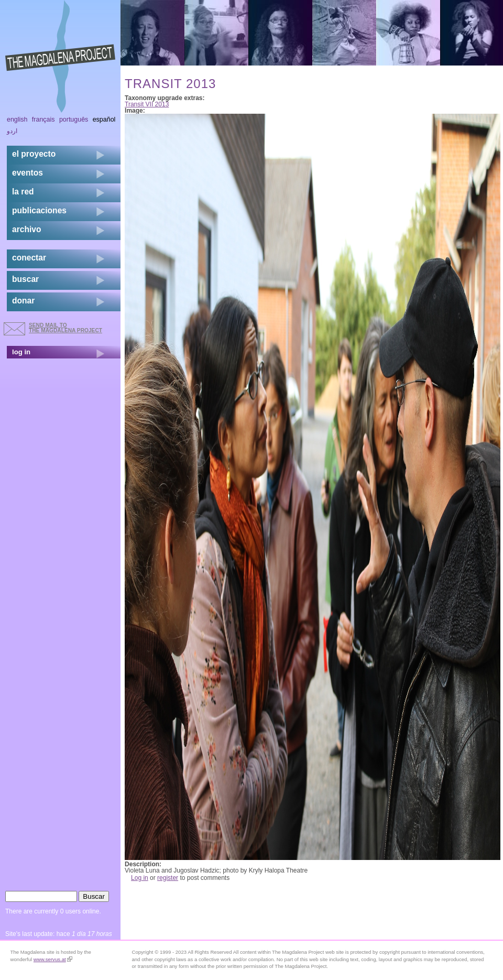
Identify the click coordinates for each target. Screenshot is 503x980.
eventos (28, 173)
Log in (140, 878)
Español (104, 119)
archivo (26, 229)
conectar (29, 258)
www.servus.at (53, 959)
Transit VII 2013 (147, 104)
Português (74, 119)
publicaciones (39, 210)
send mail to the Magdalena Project (65, 328)
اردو (12, 131)
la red (23, 192)
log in (21, 352)
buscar (25, 279)
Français (43, 119)
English (17, 119)
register (168, 878)
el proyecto (34, 154)
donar (23, 301)
